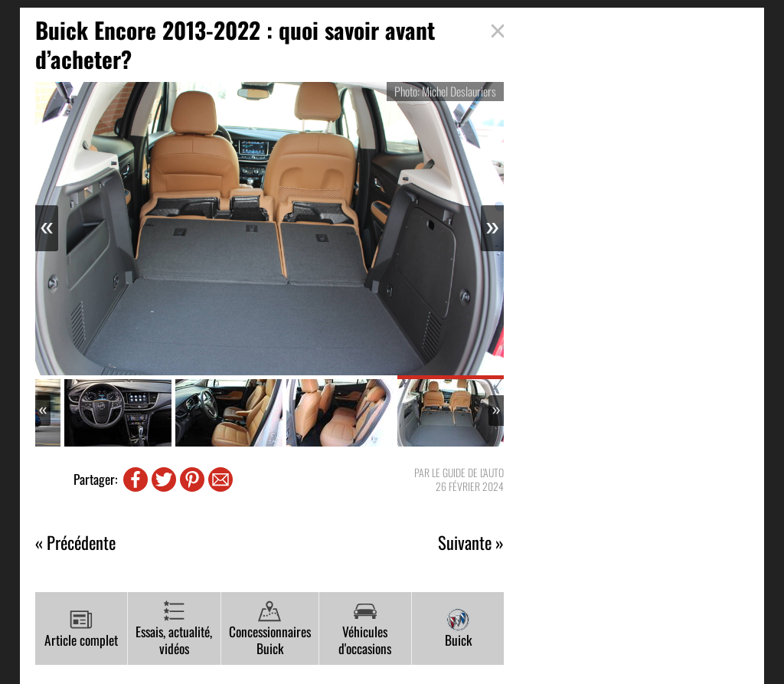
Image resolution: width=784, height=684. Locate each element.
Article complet (81, 629)
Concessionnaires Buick (270, 629)
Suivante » (471, 543)
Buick (458, 629)
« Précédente (75, 543)
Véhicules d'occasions (365, 629)
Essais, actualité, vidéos (174, 629)
